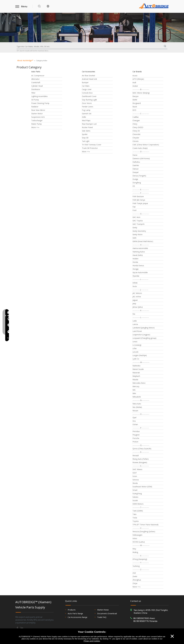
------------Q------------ (141, 445)
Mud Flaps (86, 120)
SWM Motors (138, 504)
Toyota (136, 521)
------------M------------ (141, 362)
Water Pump (36, 124)
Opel (134, 417)
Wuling (135, 552)
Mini (134, 393)
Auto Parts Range (75, 613)
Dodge (135, 179)
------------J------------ (140, 290)
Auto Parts (36, 72)
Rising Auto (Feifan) (141, 459)
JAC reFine (137, 297)
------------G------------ (141, 214)
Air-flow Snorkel (88, 76)
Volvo (135, 538)
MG (134, 390)
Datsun (136, 169)
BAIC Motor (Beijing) (141, 93)
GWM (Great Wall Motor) (143, 241)
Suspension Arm (38, 117)
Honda (135, 262)
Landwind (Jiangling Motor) (144, 328)
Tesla (135, 518)
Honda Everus (138, 266)
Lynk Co (136, 359)
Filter (33, 93)
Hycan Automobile (140, 272)
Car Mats (86, 86)
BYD (134, 110)
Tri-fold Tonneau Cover (92, 145)
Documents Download (107, 613)
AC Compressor (38, 76)
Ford (134, 210)
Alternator (35, 79)
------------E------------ (141, 190)
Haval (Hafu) (138, 255)
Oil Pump (35, 100)
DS (134, 186)
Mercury (136, 386)
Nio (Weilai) (137, 407)
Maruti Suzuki (138, 369)
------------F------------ (141, 193)
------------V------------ (141, 528)
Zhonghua (137, 580)
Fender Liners (88, 107)
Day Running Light (89, 100)
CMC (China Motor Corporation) (146, 145)
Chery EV (136, 131)
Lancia (135, 324)
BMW (135, 100)
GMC (135, 238)
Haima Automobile (140, 248)
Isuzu (135, 286)
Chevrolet (136, 134)
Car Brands (137, 72)
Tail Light (86, 141)
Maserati (136, 373)
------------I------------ (140, 279)
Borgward (137, 103)
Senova (136, 480)
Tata (134, 514)
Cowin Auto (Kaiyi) (140, 148)
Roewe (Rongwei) (140, 462)
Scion (135, 476)
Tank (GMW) (138, 511)
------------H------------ (141, 245)
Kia (134, 314)
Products (72, 610)
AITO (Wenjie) (138, 79)
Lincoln (135, 352)
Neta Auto (137, 404)
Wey (134, 549)
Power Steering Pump (40, 103)
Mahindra (136, 366)
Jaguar (135, 300)
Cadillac (136, 117)
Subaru (135, 497)
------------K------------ (141, 310)
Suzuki (135, 500)
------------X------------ (141, 556)
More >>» (35, 127)
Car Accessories (88, 72)
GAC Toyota (138, 221)
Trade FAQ (102, 617)
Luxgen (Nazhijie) (140, 355)
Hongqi (135, 269)
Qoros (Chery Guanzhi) (142, 449)
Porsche (136, 438)
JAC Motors (137, 293)
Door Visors (87, 103)
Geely (135, 228)
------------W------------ (141, 545)
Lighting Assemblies (39, 96)
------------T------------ (141, 507)
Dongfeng (137, 183)
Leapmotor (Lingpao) (141, 335)
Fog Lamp (86, 110)
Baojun (136, 96)
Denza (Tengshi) (139, 176)
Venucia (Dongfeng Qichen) (144, 531)
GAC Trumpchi (138, 224)
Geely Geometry (139, 231)
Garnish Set (87, 114)
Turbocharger (37, 120)
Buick (135, 107)
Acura (135, 76)
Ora (134, 421)
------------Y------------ (141, 563)
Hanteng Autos (139, 252)
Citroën (136, 141)
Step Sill (85, 138)
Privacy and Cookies (92, 641)
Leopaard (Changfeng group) (144, 338)
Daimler (136, 165)
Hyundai (136, 276)
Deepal (135, 172)
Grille (84, 117)
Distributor (36, 89)
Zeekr (135, 576)
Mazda (135, 380)
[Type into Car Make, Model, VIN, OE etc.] (90, 47)
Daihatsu (136, 162)
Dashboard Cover (89, 96)
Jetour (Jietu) (138, 307)
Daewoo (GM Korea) (141, 158)
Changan (136, 120)
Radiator (35, 107)
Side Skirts (86, 131)
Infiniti (135, 283)
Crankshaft (36, 82)
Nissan (135, 411)
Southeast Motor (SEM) (142, 487)
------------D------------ (141, 152)
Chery (135, 124)
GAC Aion (136, 217)
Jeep (134, 304)
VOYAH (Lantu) (139, 542)
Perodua (136, 431)
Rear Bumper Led (89, 124)
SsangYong (137, 493)
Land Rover (137, 331)
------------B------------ (141, 89)
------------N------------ (141, 400)
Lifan (135, 348)
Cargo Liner (87, 89)
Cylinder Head (37, 86)
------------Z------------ (141, 569)
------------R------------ (141, 452)
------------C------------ (141, 114)
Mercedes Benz (139, 383)
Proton (135, 442)
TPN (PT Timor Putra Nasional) (145, 525)
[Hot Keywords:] (165, 47)
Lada (135, 321)
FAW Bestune (138, 196)
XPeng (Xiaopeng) (140, 559)
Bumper (85, 82)
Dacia (135, 155)
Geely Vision (137, 234)
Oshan (135, 424)
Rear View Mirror (38, 110)
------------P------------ (141, 428)
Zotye (135, 583)
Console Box (87, 93)
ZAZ (134, 573)
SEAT (135, 473)
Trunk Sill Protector (90, 148)
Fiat (134, 207)
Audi (134, 82)
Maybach (136, 376)
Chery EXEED (138, 127)
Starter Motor (37, 114)
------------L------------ (141, 317)
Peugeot (136, 435)
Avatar (135, 86)
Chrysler (136, 138)
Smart (135, 490)
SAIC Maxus (137, 469)
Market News (103, 610)
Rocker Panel (87, 127)
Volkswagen (137, 535)
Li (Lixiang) (137, 345)
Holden (135, 259)
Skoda (135, 483)
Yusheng (136, 566)
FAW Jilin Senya (139, 200)
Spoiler (85, 134)
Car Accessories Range (77, 617)
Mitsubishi (137, 397)
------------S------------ (141, 466)
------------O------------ (141, 414)
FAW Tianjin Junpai (140, 203)
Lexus (135, 342)
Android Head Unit (89, 79)
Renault (136, 455)
